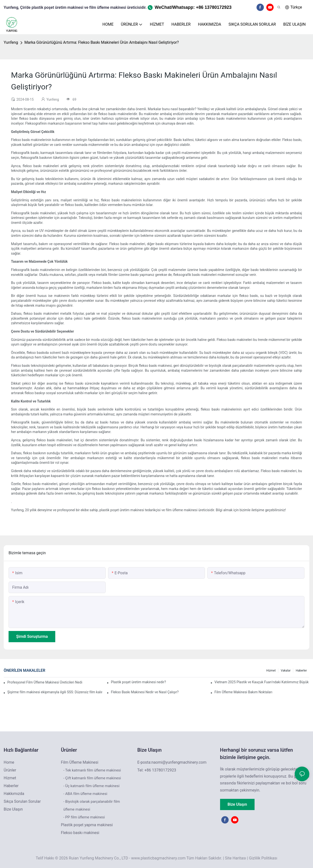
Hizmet (271, 671)
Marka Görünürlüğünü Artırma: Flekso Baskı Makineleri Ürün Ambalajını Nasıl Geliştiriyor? (102, 42)
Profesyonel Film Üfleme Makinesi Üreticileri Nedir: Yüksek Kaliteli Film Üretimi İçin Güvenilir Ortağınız (45, 682)
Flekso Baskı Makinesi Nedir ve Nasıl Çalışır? (145, 692)
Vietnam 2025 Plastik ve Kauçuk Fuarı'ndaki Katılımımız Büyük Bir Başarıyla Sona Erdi (262, 682)
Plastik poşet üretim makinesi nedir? (138, 682)
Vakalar (286, 671)
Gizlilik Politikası (263, 858)
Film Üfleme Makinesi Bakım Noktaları (243, 692)
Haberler (301, 671)
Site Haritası (236, 858)
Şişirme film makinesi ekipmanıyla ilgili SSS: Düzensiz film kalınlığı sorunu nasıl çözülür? (55, 692)
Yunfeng (11, 42)
